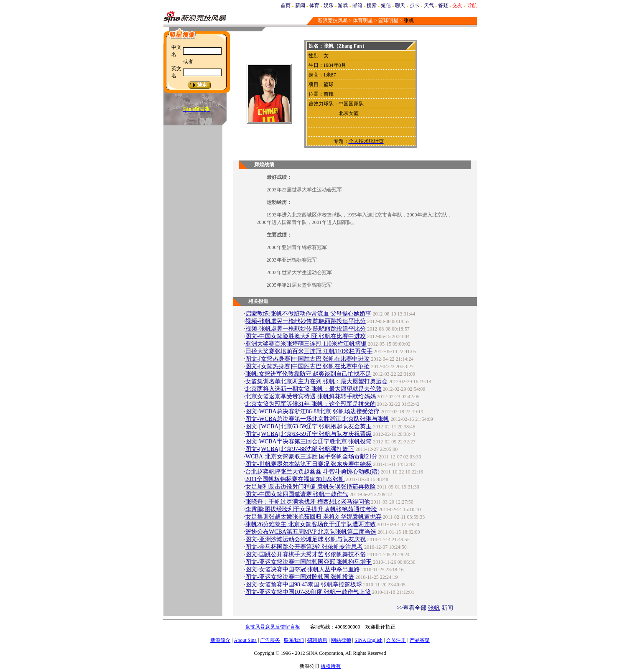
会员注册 (396, 640)
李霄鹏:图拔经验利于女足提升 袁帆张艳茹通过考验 (311, 509)
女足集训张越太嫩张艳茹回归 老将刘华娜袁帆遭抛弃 (314, 517)
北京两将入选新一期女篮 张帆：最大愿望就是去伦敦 (314, 389)
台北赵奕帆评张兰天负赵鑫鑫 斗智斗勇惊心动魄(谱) (312, 472)
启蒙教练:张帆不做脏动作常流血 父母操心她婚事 (308, 314)
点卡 (415, 5)
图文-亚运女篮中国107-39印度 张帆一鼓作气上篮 (308, 592)
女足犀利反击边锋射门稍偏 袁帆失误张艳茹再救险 (311, 487)
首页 (286, 5)
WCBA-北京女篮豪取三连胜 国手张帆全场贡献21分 (311, 457)
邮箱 (357, 5)
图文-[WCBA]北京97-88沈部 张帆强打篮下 (300, 449)
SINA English (368, 640)
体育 (314, 5)
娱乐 (329, 5)
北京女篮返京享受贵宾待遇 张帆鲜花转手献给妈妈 (311, 396)
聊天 (400, 5)
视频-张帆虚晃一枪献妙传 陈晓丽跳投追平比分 (306, 321)
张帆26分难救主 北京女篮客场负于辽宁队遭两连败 (311, 524)
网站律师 (341, 640)
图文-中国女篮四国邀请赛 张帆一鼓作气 (297, 494)
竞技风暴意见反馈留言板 (273, 627)
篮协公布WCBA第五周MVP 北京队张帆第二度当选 (311, 532)
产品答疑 (420, 640)
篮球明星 (388, 20)
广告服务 (270, 640)
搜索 (372, 5)
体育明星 (363, 20)
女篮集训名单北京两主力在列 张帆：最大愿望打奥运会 (316, 381)
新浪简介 (220, 640)
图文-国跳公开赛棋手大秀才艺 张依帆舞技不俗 (306, 554)
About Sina (245, 640)
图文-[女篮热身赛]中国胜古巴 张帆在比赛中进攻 (308, 359)
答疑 (443, 5)
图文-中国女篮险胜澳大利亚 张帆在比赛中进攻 (306, 336)
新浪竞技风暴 (333, 20)
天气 (429, 5)
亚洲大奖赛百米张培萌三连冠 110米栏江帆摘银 (306, 344)
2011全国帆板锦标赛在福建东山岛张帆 (295, 479)
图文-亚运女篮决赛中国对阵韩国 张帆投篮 (300, 577)
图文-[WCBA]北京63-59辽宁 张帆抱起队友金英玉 (309, 426)
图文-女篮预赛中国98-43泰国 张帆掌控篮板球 (304, 584)
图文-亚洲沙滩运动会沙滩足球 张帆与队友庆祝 (306, 539)
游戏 (343, 5)
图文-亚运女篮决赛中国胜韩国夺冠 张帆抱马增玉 (309, 562)
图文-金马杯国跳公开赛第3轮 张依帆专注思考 (304, 547)
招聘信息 (317, 640)
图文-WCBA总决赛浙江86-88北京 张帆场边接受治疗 (312, 411)
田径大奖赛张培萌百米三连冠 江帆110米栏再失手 (309, 351)
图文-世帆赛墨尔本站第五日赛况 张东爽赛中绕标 (309, 464)
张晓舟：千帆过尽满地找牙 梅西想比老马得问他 (308, 502)
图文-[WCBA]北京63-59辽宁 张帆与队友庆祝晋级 (309, 434)
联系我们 (294, 640)
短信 (386, 5)
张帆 (434, 608)
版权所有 (331, 666)
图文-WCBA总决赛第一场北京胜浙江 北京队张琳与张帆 (317, 419)
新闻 (300, 5)
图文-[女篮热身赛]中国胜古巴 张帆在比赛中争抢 (308, 366)
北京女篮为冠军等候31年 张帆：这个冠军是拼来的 (311, 404)
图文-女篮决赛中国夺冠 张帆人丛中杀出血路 (303, 569)
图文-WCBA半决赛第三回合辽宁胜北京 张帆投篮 (309, 442)
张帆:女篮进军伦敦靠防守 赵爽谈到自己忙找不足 (308, 374)
